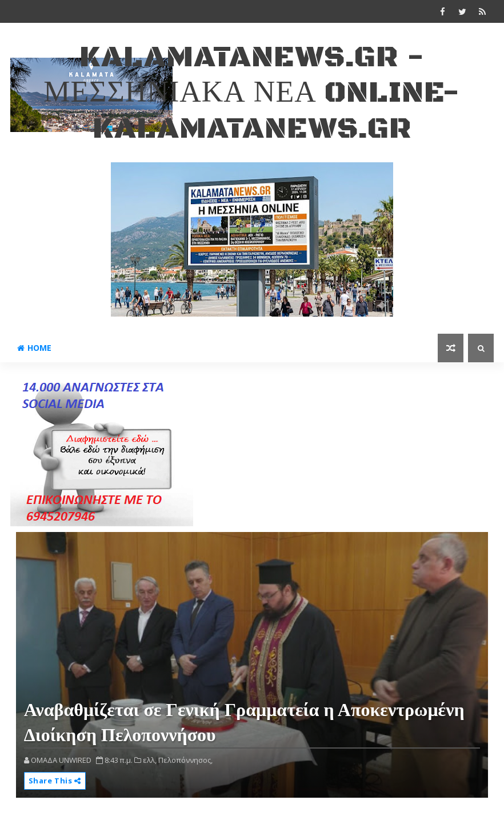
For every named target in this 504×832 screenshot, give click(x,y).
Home (34, 348)
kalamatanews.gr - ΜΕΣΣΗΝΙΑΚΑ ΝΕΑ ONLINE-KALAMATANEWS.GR (252, 93)
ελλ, (150, 760)
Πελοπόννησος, (185, 760)
